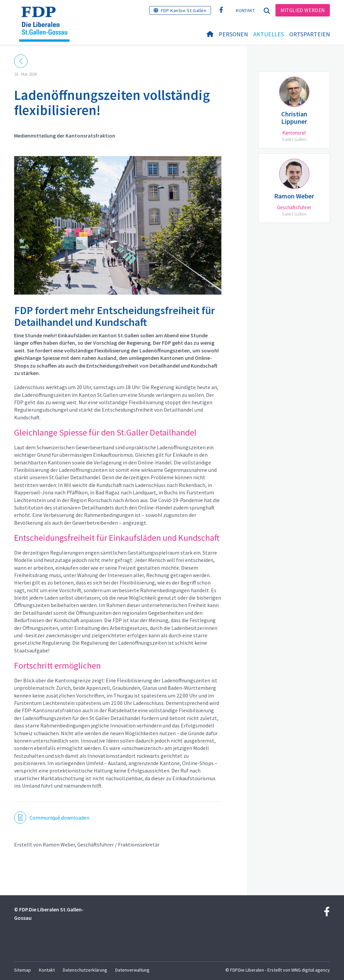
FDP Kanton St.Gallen (184, 10)
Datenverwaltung (132, 970)
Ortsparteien (310, 34)
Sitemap (23, 970)
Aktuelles (269, 34)
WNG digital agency (311, 970)
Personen (233, 34)
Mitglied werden (303, 10)
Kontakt (245, 10)
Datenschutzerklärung (85, 970)
